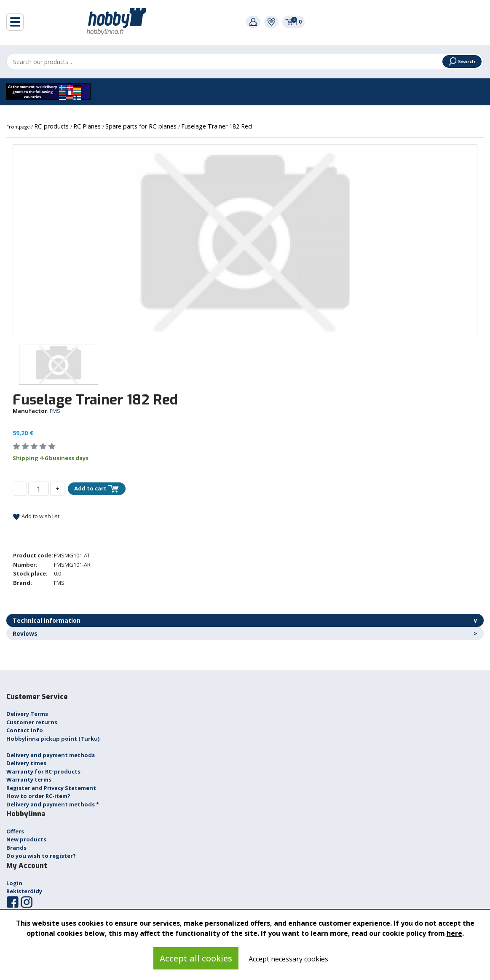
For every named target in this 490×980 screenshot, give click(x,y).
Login (14, 883)
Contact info (25, 730)
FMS (55, 411)
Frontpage (19, 127)
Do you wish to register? (41, 856)
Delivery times (26, 763)
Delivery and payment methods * (53, 804)
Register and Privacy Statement (51, 788)
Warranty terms (29, 779)
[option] (245, 241)
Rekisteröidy (24, 891)
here (454, 933)
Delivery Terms (27, 714)
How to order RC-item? (38, 796)
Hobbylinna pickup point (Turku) (53, 739)
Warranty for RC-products (43, 771)
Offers (15, 831)
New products (26, 839)
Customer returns (32, 722)
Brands (16, 848)
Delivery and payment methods (51, 755)
